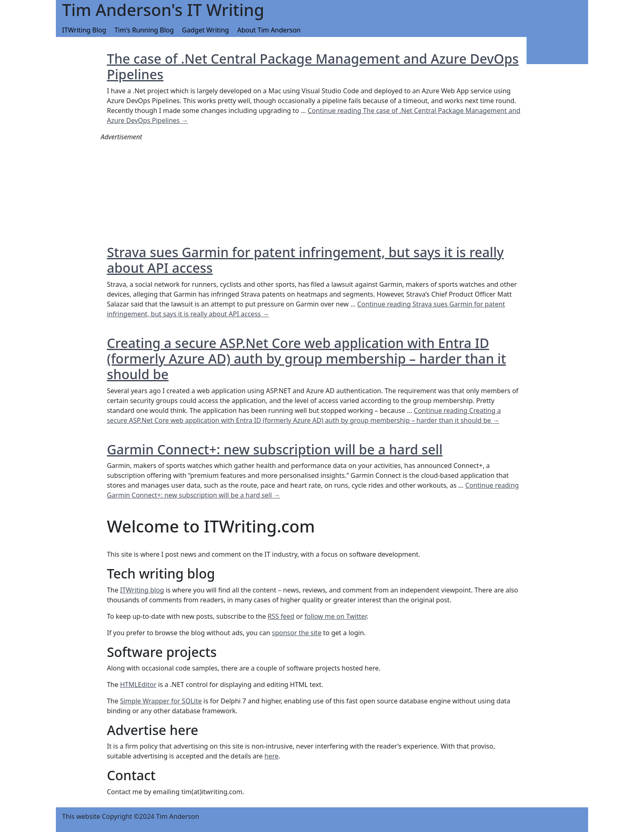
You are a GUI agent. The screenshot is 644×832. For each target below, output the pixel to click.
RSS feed (281, 616)
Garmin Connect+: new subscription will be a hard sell (275, 449)
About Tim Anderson (269, 30)
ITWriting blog (142, 590)
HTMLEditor (138, 684)
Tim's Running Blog (144, 30)
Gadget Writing (205, 30)
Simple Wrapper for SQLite (161, 701)
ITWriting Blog (84, 30)
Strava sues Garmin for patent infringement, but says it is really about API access (305, 260)
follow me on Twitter (335, 616)
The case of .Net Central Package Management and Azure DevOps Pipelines (313, 66)
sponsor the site (297, 633)
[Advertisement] (162, 193)
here (271, 756)
